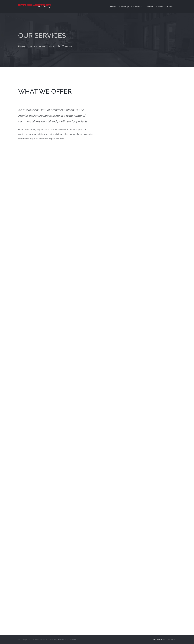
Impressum (62, 639)
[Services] (97, 40)
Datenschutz (74, 639)
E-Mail (172, 639)
